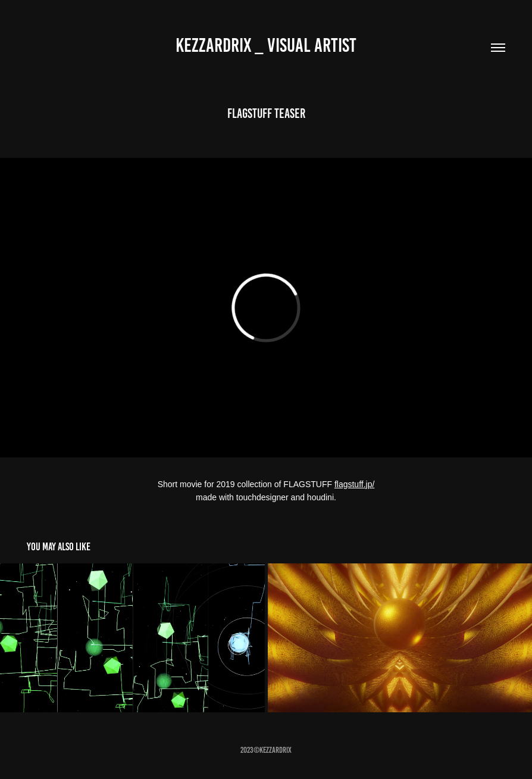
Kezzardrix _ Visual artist (266, 45)
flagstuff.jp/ (354, 484)
